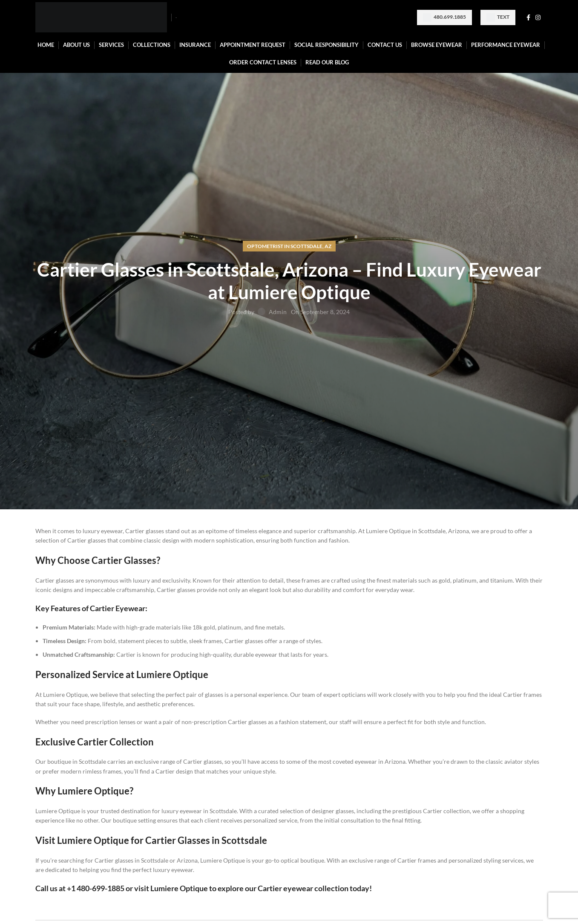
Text (498, 17)
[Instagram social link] (538, 17)
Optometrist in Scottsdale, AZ (289, 246)
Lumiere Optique (179, 888)
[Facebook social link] (528, 17)
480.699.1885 (444, 17)
